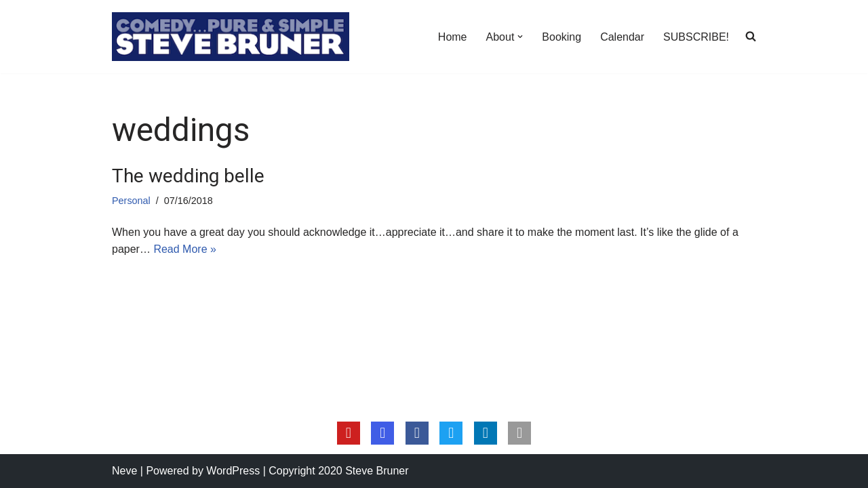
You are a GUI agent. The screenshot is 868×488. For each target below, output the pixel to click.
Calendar (622, 37)
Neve (124, 471)
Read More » (185, 249)
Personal (131, 201)
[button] (520, 37)
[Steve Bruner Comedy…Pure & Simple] (231, 37)
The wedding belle (188, 176)
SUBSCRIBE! (696, 37)
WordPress (233, 471)
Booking (561, 37)
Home (453, 37)
